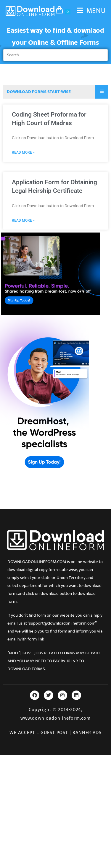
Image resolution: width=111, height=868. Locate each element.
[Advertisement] (55, 810)
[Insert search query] (55, 55)
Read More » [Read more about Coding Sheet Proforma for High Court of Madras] (23, 152)
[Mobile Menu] (89, 11)
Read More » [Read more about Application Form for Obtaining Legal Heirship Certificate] (23, 220)
